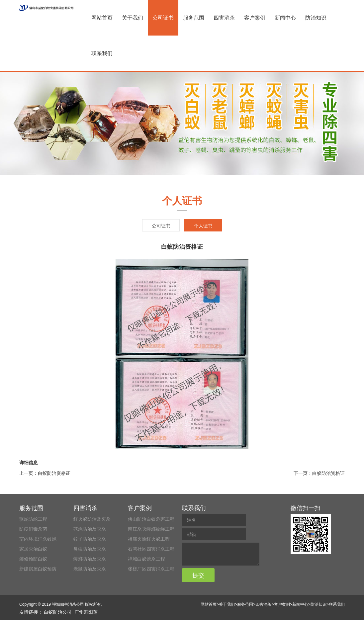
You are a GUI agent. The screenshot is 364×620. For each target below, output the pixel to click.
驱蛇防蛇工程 (33, 519)
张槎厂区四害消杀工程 (151, 569)
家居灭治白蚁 (33, 549)
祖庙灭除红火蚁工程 (149, 539)
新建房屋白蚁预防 (38, 569)
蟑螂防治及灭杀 (90, 559)
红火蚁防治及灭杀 (92, 519)
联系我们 (102, 53)
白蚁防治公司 (58, 612)
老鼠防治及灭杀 (90, 569)
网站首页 (102, 18)
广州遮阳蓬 (86, 612)
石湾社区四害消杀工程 (151, 549)
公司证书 (163, 18)
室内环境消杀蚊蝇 (38, 539)
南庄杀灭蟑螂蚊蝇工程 (151, 529)
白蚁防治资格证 (54, 473)
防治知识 (316, 18)
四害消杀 (224, 18)
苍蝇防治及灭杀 (90, 529)
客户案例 (255, 18)
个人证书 (203, 226)
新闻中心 (285, 18)
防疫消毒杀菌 (33, 529)
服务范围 (194, 18)
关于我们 (133, 18)
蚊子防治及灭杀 (90, 539)
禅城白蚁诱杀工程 (146, 559)
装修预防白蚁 (33, 559)
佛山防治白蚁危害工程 (151, 519)
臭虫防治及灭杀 (90, 549)
